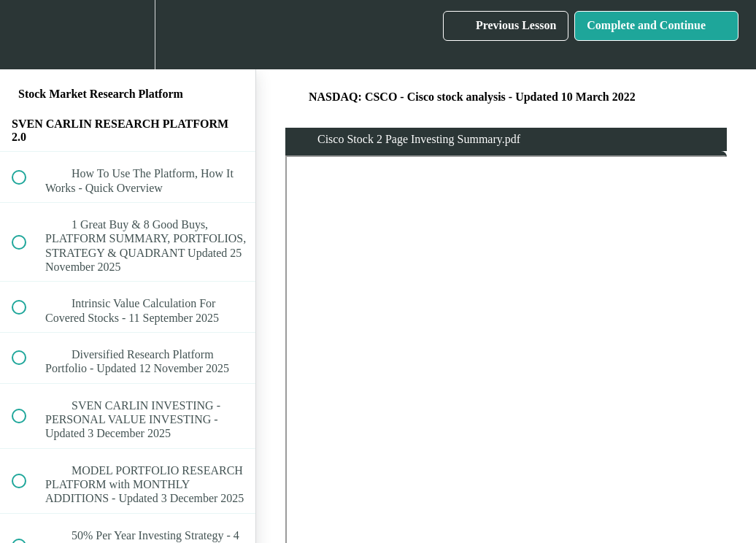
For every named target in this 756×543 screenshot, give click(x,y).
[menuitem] (128, 35)
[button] (27, 35)
